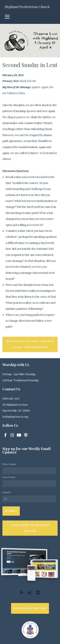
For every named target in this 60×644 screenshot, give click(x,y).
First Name (9, 464)
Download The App (30, 608)
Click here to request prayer (30, 528)
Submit (11, 511)
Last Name (9, 477)
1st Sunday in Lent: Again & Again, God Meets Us (30, 344)
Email (6, 492)
